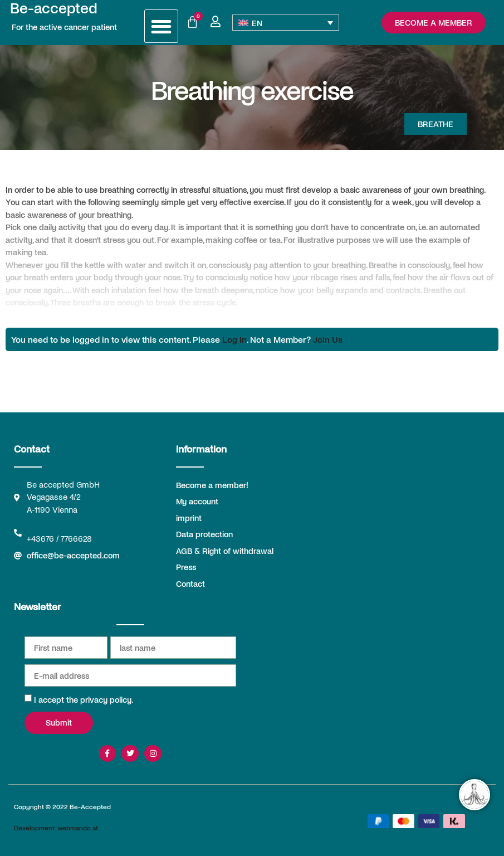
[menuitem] (286, 23)
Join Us (328, 339)
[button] (161, 26)
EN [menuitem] (257, 23)
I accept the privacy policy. (84, 699)
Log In (234, 339)
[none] (286, 23)
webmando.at (78, 828)
